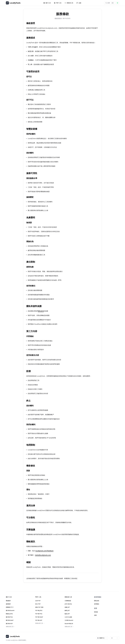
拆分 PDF (38, 604)
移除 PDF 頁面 (39, 607)
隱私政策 (41, 311)
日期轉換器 (68, 601)
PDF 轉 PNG (39, 614)
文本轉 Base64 (69, 620)
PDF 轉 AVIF (39, 620)
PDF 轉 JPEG (39, 610)
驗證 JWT (67, 614)
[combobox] (102, 638)
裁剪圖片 (8, 604)
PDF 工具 (58, 3)
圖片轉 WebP (10, 620)
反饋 (79, 3)
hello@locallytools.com (43, 555)
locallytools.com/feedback (44, 551)
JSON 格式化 (68, 604)
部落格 (96, 612)
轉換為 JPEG (9, 614)
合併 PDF (38, 601)
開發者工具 (69, 3)
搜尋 (110, 3)
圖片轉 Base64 (10, 610)
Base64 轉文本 (69, 624)
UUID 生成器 (68, 617)
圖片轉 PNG (9, 617)
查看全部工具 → (11, 627)
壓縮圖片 (8, 601)
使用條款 (97, 604)
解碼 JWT (67, 610)
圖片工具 (47, 3)
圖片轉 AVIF (9, 624)
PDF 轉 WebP (39, 617)
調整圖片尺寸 (10, 607)
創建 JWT (67, 607)
